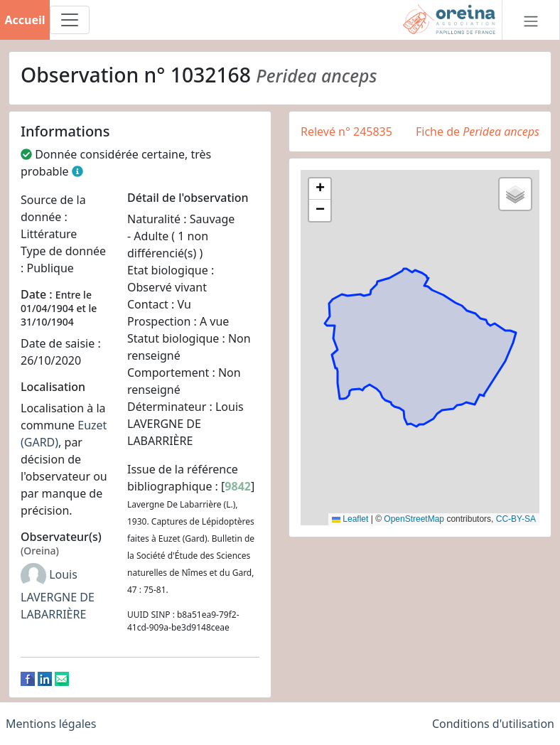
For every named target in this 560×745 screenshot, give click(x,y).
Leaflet (350, 519)
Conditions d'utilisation (493, 724)
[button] (320, 189)
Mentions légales (51, 724)
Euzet (92, 425)
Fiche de (478, 132)
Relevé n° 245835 (346, 132)
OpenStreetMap (414, 519)
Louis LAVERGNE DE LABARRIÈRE (58, 594)
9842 (238, 486)
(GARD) (39, 442)
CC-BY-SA (516, 519)
